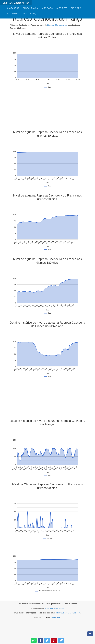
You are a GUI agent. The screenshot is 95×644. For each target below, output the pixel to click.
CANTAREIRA (13, 8)
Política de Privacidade (54, 608)
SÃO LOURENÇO (30, 14)
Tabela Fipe (56, 617)
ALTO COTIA (47, 8)
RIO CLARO (76, 8)
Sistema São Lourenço (57, 25)
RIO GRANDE (13, 14)
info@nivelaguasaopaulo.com (68, 613)
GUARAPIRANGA (30, 8)
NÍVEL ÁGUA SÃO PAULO (16, 3)
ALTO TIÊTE (62, 8)
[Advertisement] (47, 110)
